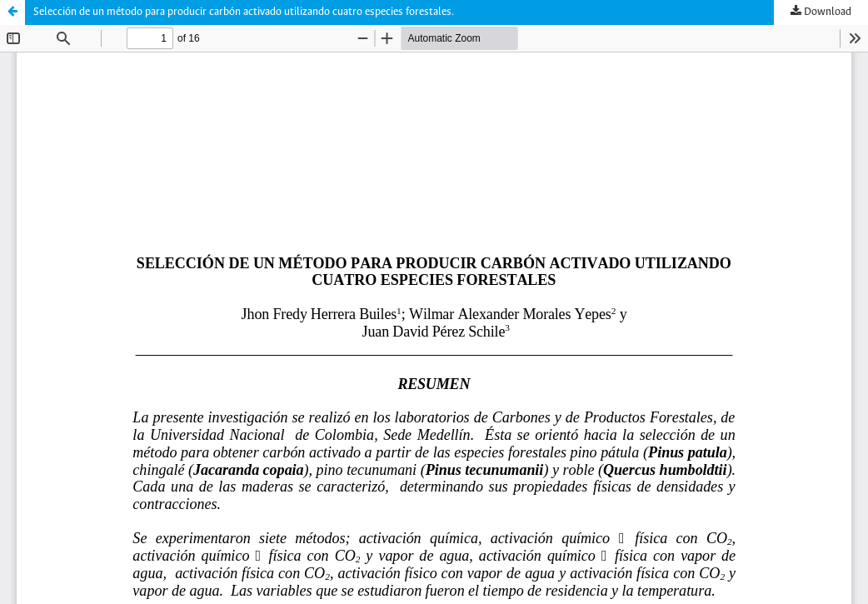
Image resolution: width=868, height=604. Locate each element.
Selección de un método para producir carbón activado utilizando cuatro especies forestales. (244, 12)
